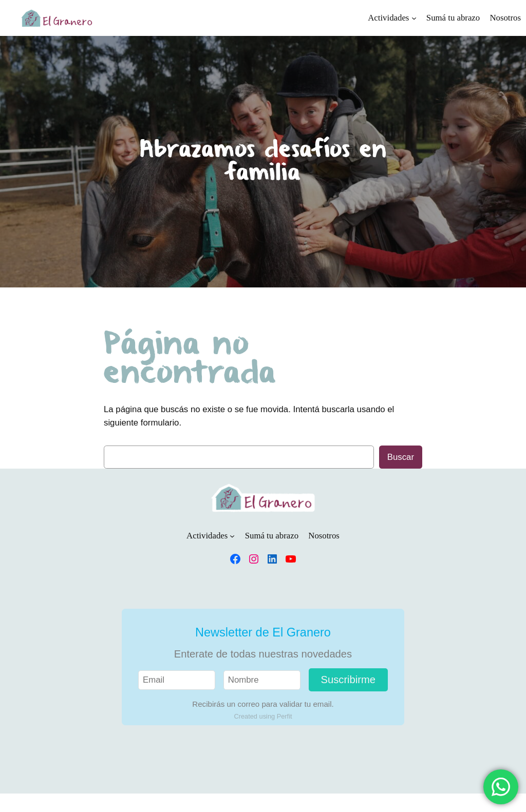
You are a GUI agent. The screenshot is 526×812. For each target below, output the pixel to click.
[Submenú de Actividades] (414, 18)
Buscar (401, 457)
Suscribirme (348, 680)
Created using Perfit (263, 716)
